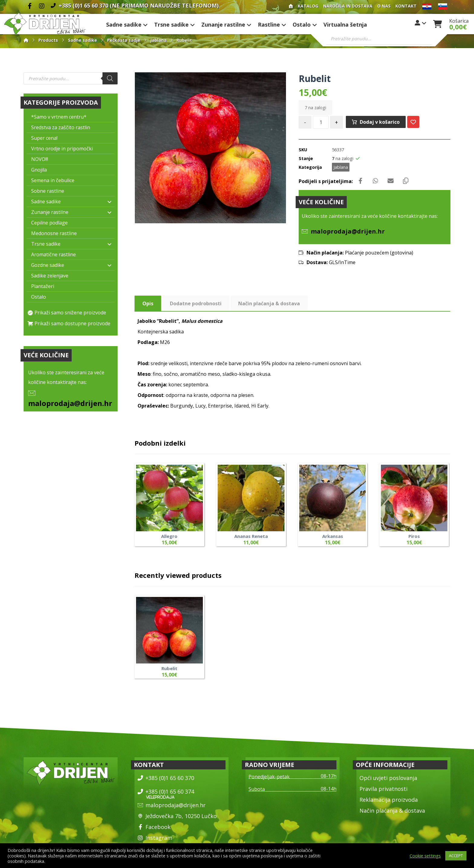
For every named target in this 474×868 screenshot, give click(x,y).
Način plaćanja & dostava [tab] (269, 303)
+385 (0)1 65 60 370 (166, 778)
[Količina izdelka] (321, 122)
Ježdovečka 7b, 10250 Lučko (177, 816)
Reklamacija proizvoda (389, 800)
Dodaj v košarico (380, 122)
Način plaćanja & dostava (392, 811)
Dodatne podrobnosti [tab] (196, 303)
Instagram (155, 838)
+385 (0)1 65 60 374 (166, 791)
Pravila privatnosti (383, 789)
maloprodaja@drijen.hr (70, 403)
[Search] (110, 78)
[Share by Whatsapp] (375, 181)
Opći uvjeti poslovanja (388, 778)
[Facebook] (30, 6)
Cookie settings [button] (425, 856)
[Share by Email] (391, 181)
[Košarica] (437, 23)
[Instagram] (42, 6)
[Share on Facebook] (360, 181)
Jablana (341, 167)
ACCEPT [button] (456, 856)
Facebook (154, 827)
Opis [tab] (148, 303)
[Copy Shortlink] (406, 181)
